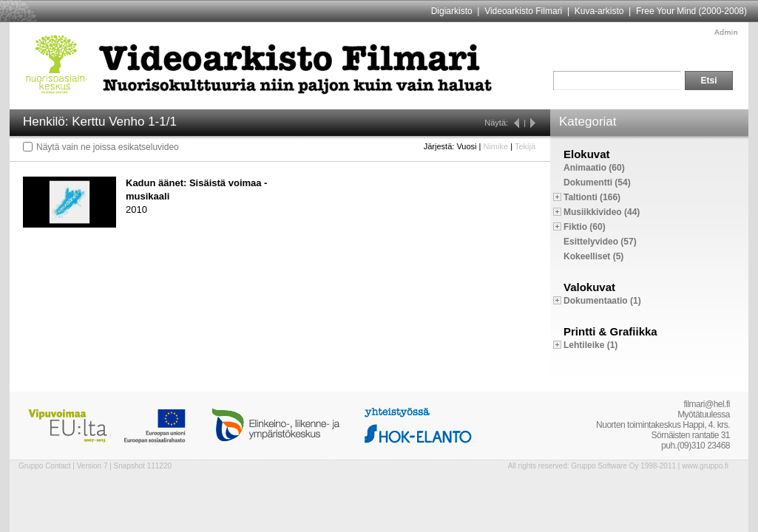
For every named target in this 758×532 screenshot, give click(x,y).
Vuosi (466, 146)
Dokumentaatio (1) (602, 301)
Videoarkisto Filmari (523, 11)
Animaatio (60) (594, 168)
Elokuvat (587, 154)
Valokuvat (589, 287)
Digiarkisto (452, 11)
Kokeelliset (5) (593, 256)
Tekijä (525, 146)
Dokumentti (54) (597, 183)
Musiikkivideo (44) (602, 212)
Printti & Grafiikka (610, 331)
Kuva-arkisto (599, 11)
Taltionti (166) (592, 197)
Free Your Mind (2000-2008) (691, 11)
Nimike (495, 146)
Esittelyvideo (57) (600, 242)
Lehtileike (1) (591, 345)
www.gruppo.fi (705, 466)
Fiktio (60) (585, 227)
